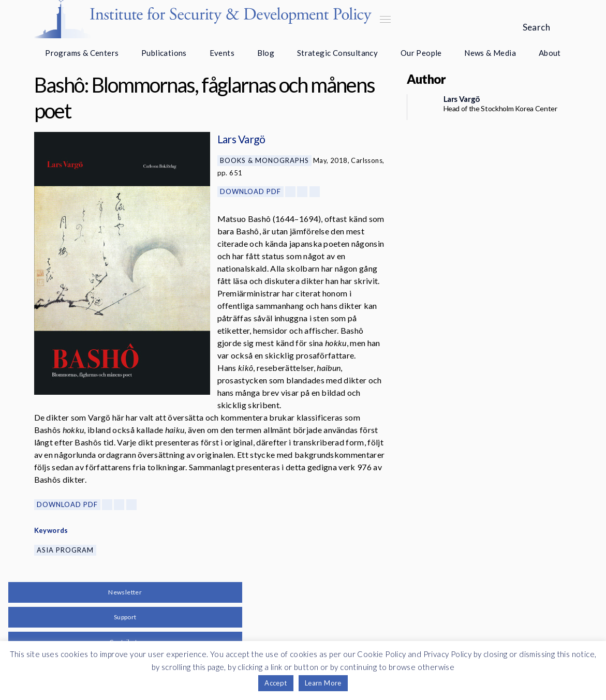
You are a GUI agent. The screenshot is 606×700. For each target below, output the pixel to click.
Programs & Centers (82, 53)
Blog (266, 53)
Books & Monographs (264, 160)
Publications (164, 53)
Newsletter (125, 592)
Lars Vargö (241, 139)
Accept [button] (276, 683)
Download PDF (250, 191)
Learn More (323, 683)
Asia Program (65, 550)
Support (125, 617)
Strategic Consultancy (337, 53)
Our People (421, 53)
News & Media (490, 53)
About (550, 53)
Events (222, 53)
